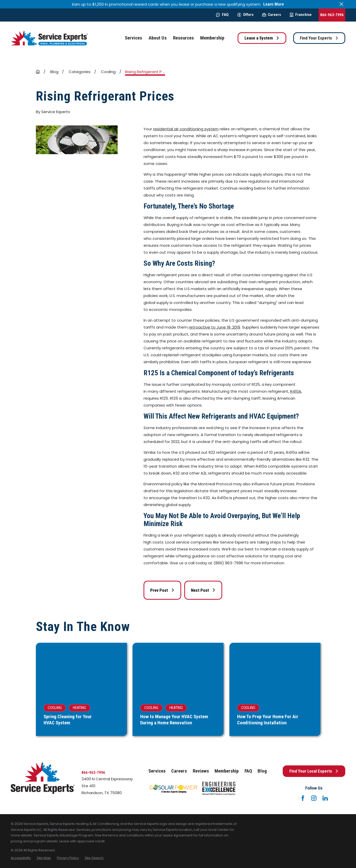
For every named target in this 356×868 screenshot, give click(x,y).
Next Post (203, 590)
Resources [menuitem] (183, 38)
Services (157, 771)
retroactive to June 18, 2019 (214, 327)
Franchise (301, 15)
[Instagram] (314, 798)
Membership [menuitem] (212, 38)
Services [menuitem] (133, 38)
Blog (262, 771)
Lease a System (262, 38)
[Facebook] (303, 798)
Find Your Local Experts (314, 771)
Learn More (274, 4)
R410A (296, 391)
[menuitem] (21, 858)
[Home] (49, 38)
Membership (227, 771)
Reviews (201, 771)
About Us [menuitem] (158, 38)
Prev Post (162, 590)
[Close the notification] (342, 4)
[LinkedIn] (325, 798)
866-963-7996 (332, 15)
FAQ (222, 15)
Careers (272, 15)
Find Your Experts (319, 38)
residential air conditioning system (186, 129)
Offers (245, 15)
